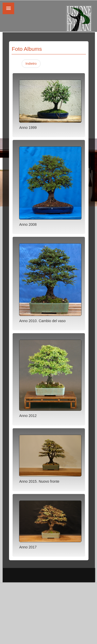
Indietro (31, 64)
